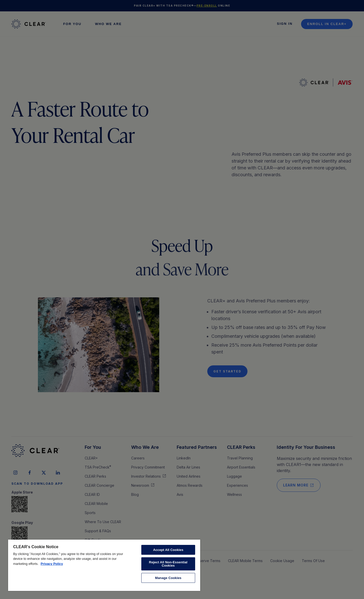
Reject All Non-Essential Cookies (168, 564)
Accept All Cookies (168, 550)
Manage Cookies (168, 578)
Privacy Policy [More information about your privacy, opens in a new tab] (52, 564)
